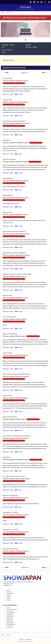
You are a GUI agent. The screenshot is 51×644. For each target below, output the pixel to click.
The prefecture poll (9, 317)
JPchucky (6, 81)
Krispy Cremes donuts (10, 334)
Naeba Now (10, 619)
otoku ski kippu (8, 178)
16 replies (19, 390)
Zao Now (9, 628)
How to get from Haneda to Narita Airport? (17, 374)
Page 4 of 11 (25, 73)
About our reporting (12, 609)
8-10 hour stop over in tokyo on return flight (17, 274)
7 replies (19, 507)
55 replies (19, 135)
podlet (18, 276)
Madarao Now (10, 616)
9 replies (19, 490)
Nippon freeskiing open (10, 495)
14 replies (19, 524)
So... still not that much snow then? (14, 476)
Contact (9, 600)
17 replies (19, 94)
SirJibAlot (19, 81)
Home (8, 590)
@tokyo (18, 319)
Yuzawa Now (10, 626)
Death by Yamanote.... (10, 159)
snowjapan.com (8, 585)
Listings (9, 597)
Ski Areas (9, 592)
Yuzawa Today (7, 78)
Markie (18, 336)
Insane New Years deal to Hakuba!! (14, 121)
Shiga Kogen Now (11, 624)
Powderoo (19, 376)
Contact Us (29, 639)
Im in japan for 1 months (10, 512)
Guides (9, 595)
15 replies (19, 173)
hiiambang (19, 515)
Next (44, 73)
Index (8, 608)
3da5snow (19, 181)
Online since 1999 (8, 583)
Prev (7, 73)
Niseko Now (10, 621)
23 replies (19, 290)
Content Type (9, 60)
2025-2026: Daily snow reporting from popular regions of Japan (24, 18)
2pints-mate (20, 479)
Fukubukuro (7, 140)
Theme (22, 639)
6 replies (19, 154)
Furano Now (10, 611)
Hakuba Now (10, 614)
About (8, 598)
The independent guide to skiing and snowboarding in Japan (18, 582)
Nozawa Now (10, 623)
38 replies (19, 347)
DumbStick (19, 143)
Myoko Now (10, 618)
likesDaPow (20, 123)
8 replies (19, 190)
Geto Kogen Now (11, 613)
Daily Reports (10, 594)
